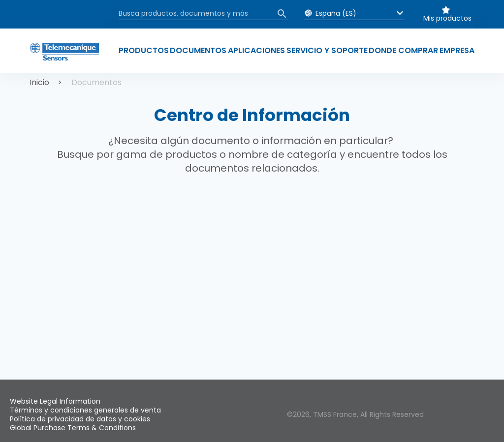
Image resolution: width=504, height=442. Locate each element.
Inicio (39, 82)
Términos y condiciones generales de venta (85, 410)
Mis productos (447, 18)
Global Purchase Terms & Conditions (73, 428)
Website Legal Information (55, 401)
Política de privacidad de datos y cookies (80, 419)
